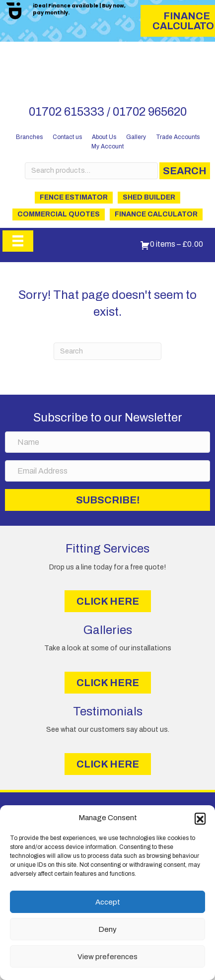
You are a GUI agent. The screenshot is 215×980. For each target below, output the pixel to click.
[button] (200, 818)
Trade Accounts (178, 137)
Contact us (67, 137)
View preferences (107, 957)
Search (185, 171)
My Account (107, 146)
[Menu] (18, 241)
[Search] (108, 351)
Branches (29, 137)
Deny (107, 929)
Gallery (136, 137)
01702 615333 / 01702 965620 (108, 112)
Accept (108, 902)
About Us (104, 137)
